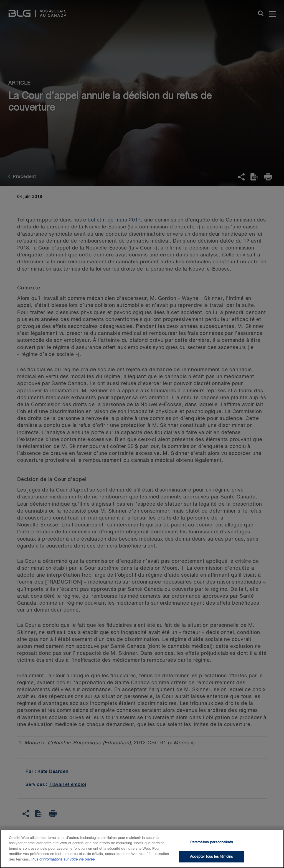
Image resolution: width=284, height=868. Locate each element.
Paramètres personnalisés (212, 846)
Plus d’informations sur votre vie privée (63, 863)
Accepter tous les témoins (211, 861)
